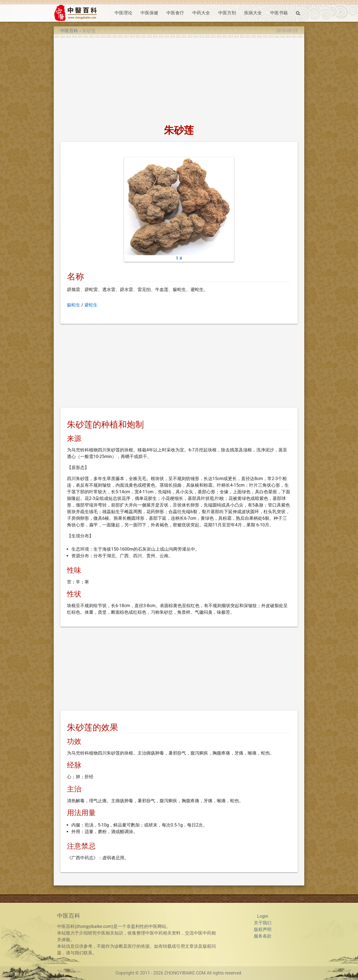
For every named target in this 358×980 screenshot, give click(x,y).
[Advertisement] (179, 79)
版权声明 (263, 929)
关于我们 (263, 923)
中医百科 (69, 31)
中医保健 (149, 13)
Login (263, 916)
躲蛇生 (74, 305)
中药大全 (201, 13)
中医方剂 (227, 13)
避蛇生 (91, 305)
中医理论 (123, 13)
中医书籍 (279, 13)
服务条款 (263, 936)
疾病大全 (253, 13)
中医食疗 (175, 13)
